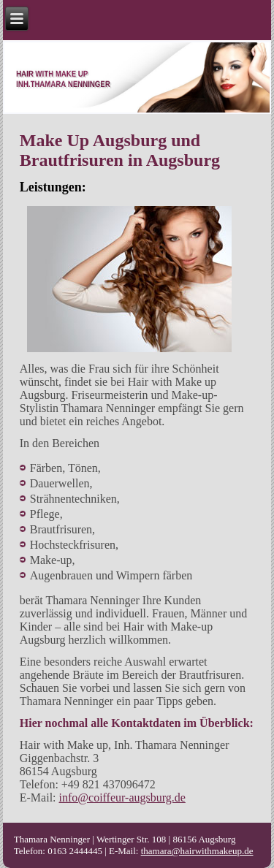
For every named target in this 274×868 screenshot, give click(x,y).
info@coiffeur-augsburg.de (122, 797)
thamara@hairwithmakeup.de (197, 851)
